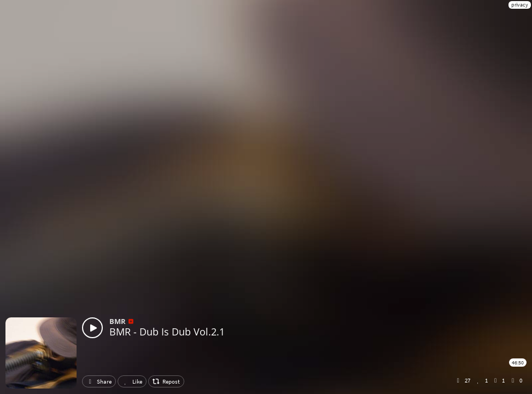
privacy (520, 5)
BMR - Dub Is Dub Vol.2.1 (167, 332)
